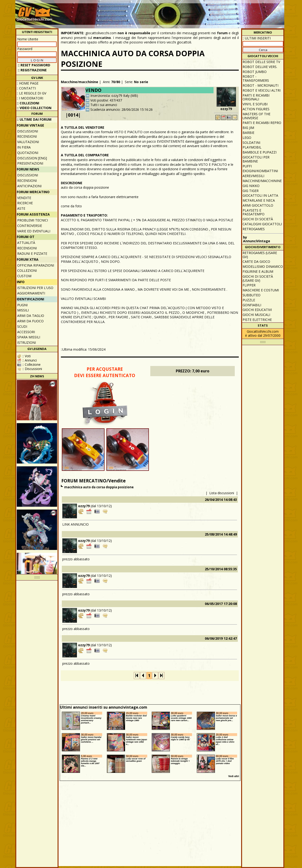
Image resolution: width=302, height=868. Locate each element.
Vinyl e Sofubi (255, 104)
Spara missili (29, 337)
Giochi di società (258, 219)
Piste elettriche (257, 320)
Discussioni (28, 131)
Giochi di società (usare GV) (258, 278)
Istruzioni (27, 343)
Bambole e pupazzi (260, 152)
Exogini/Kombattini (260, 171)
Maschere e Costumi (261, 290)
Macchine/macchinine (80, 82)
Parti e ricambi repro (262, 123)
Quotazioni (28, 153)
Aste (21, 208)
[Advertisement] (197, 12)
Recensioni (27, 136)
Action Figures (256, 109)
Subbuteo (252, 295)
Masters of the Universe (256, 116)
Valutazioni (28, 142)
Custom (24, 276)
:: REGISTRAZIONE (32, 70)
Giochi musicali (256, 315)
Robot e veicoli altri (262, 90)
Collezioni (27, 270)
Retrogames (254, 229)
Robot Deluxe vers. (260, 67)
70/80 (116, 82)
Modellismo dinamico (263, 266)
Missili (23, 310)
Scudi (22, 326)
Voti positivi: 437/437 (106, 100)
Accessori (26, 332)
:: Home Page (28, 83)
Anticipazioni (29, 186)
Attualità (26, 243)
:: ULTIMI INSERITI (257, 38)
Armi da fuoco (30, 321)
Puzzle (249, 300)
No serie (141, 82)
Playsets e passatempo (254, 212)
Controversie (30, 226)
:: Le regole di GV (31, 93)
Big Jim (248, 128)
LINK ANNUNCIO (75, 524)
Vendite (24, 198)
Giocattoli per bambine (256, 159)
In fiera (24, 147)
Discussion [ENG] (32, 158)
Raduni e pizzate (32, 253)
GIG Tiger (251, 191)
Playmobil (252, 147)
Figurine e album (258, 271)
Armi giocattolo (258, 205)
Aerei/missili (253, 176)
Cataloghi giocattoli (262, 224)
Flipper (249, 285)
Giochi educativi (257, 310)
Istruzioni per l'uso (35, 288)
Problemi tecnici (33, 220)
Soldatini (251, 143)
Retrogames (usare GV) (260, 255)
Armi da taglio (31, 316)
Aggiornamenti (31, 293)
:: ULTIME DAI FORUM (34, 119)
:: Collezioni (28, 103)
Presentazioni (30, 163)
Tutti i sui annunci (104, 105)
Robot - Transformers (256, 78)
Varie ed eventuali (34, 231)
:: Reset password (34, 65)
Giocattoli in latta (260, 195)
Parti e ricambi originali (256, 97)
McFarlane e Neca (259, 200)
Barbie (248, 133)
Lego (247, 138)
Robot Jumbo (255, 72)
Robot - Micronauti (260, 85)
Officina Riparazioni (36, 265)
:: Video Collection (34, 108)
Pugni (22, 305)
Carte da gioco (256, 262)
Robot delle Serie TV (261, 62)
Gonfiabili (252, 305)
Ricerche (25, 203)
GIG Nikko (251, 186)
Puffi (247, 166)
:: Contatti (26, 88)
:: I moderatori (30, 98)
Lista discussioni (222, 493)
